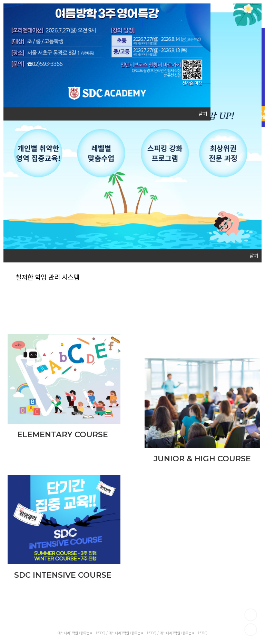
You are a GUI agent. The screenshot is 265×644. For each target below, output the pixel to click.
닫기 (203, 114)
